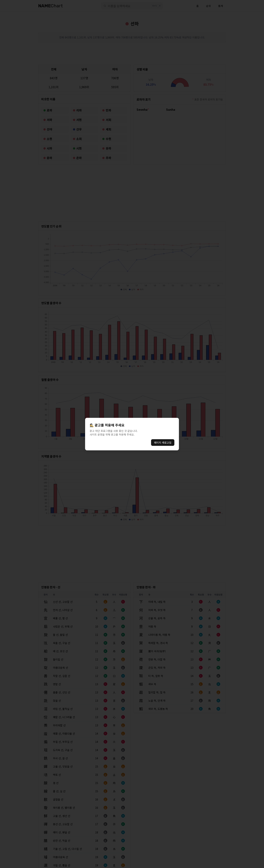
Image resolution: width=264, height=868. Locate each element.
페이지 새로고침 (163, 443)
